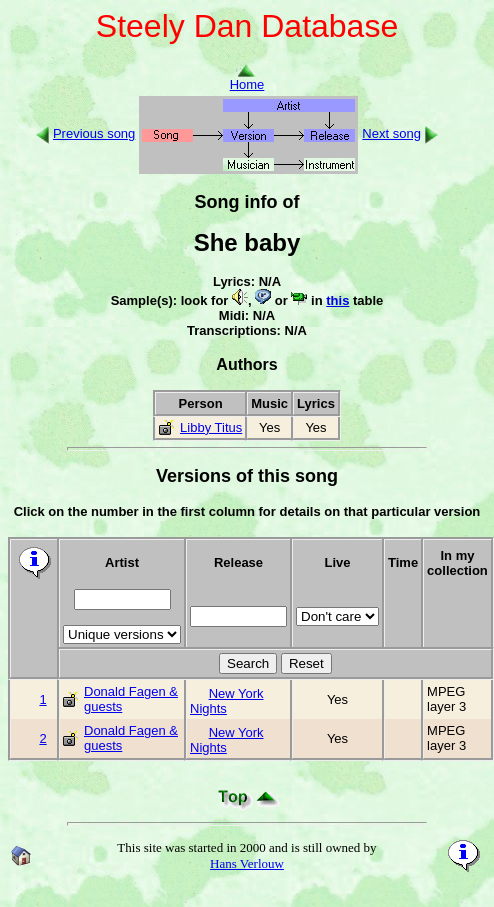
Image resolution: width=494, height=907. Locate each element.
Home (247, 78)
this (337, 300)
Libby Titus (211, 427)
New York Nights (227, 701)
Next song (391, 133)
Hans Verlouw (247, 863)
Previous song (94, 133)
